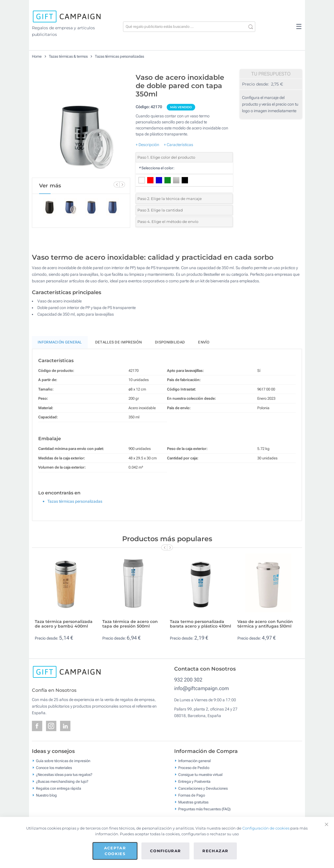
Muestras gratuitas (193, 802)
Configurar (166, 851)
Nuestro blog (46, 795)
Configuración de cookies (266, 828)
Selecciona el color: (157, 168)
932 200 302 (188, 680)
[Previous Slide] (116, 185)
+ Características (178, 145)
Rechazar (215, 851)
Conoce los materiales (54, 767)
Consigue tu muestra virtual (200, 774)
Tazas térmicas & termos (68, 56)
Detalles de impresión (118, 342)
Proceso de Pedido (194, 767)
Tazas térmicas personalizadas (119, 56)
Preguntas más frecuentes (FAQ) (204, 809)
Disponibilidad (170, 342)
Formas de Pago (192, 795)
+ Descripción (147, 145)
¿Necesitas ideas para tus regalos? (64, 774)
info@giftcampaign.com (201, 688)
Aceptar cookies (115, 851)
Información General (60, 342)
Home (37, 56)
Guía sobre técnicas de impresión (63, 761)
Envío (204, 342)
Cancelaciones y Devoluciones (203, 788)
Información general (194, 761)
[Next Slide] (122, 185)
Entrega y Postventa (194, 781)
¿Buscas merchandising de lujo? (62, 781)
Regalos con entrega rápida (58, 788)
